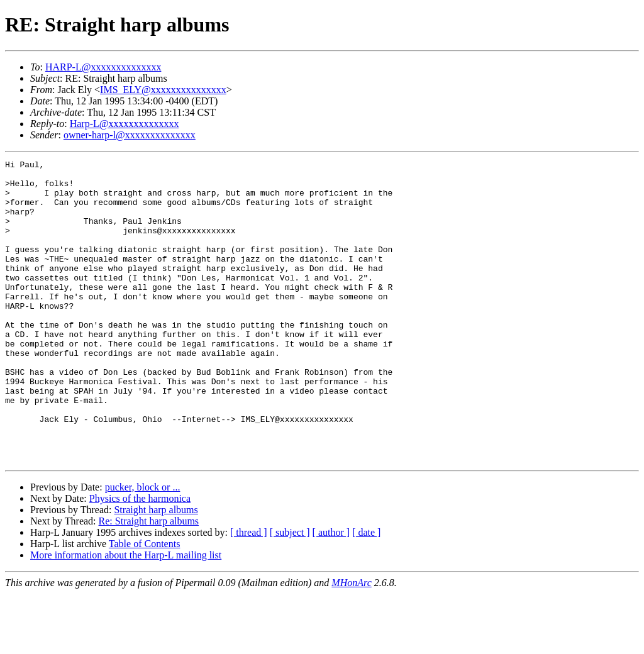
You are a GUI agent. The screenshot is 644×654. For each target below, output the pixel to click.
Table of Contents (145, 604)
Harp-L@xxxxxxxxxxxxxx (125, 124)
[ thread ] (249, 593)
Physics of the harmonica (140, 559)
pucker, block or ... (143, 547)
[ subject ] (290, 593)
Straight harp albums (156, 570)
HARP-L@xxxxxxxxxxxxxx (103, 67)
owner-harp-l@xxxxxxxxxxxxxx (130, 135)
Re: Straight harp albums (149, 581)
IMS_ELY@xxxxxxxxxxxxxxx (163, 90)
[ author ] (331, 593)
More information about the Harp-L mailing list (126, 615)
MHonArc (351, 643)
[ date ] (366, 593)
